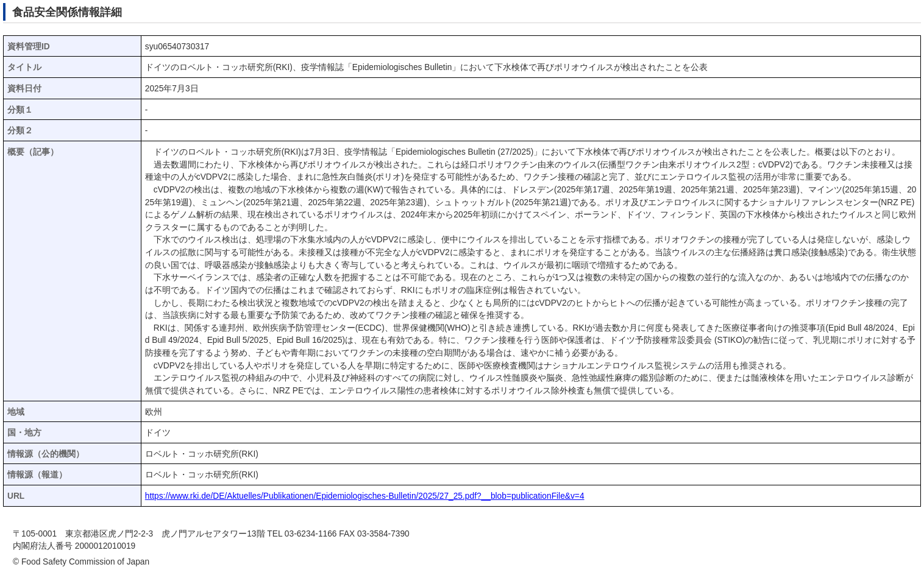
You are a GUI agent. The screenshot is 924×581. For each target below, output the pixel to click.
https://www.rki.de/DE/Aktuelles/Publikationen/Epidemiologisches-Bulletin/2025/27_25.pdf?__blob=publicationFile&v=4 (365, 496)
